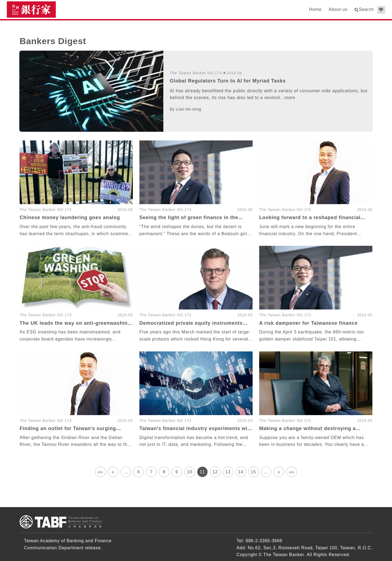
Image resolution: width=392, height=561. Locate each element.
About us (338, 9)
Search (366, 9)
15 (253, 472)
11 (202, 472)
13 (228, 472)
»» (292, 472)
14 (241, 472)
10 (190, 472)
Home (315, 9)
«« (100, 472)
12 (215, 472)
